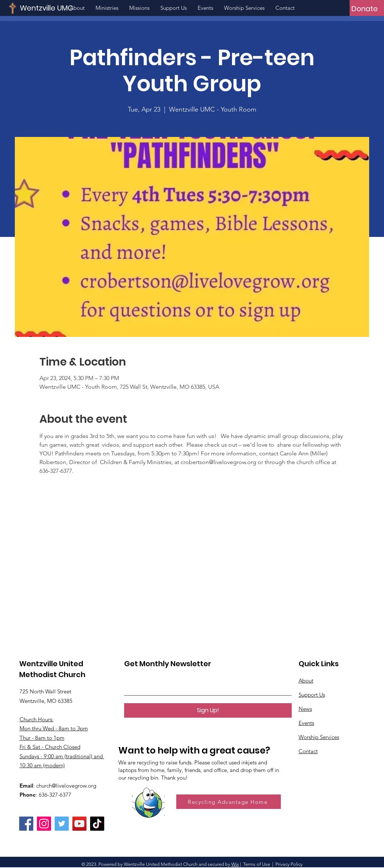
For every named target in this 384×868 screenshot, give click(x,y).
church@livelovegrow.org (66, 786)
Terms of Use (257, 864)
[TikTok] (97, 824)
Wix (235, 864)
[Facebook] (26, 824)
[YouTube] (79, 824)
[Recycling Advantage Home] (229, 802)
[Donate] (365, 9)
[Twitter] (62, 824)
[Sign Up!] (208, 710)
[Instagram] (44, 824)
